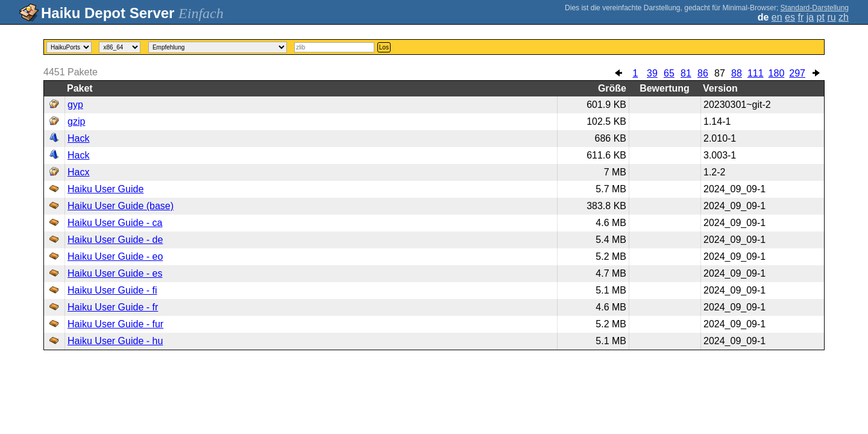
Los (384, 47)
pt (821, 17)
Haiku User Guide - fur (115, 324)
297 (797, 73)
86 (703, 73)
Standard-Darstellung (815, 8)
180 (777, 73)
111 (756, 73)
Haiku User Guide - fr (113, 307)
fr (800, 17)
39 (652, 73)
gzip (76, 121)
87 (720, 73)
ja (810, 17)
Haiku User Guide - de (115, 240)
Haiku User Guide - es (115, 273)
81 (686, 73)
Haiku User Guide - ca (115, 223)
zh (844, 17)
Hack (78, 138)
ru (831, 17)
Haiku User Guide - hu (115, 341)
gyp (75, 105)
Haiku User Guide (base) (121, 206)
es (790, 17)
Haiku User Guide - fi (112, 290)
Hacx (78, 172)
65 (669, 73)
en (777, 17)
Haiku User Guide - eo (115, 256)
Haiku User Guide (105, 189)
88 (737, 73)
